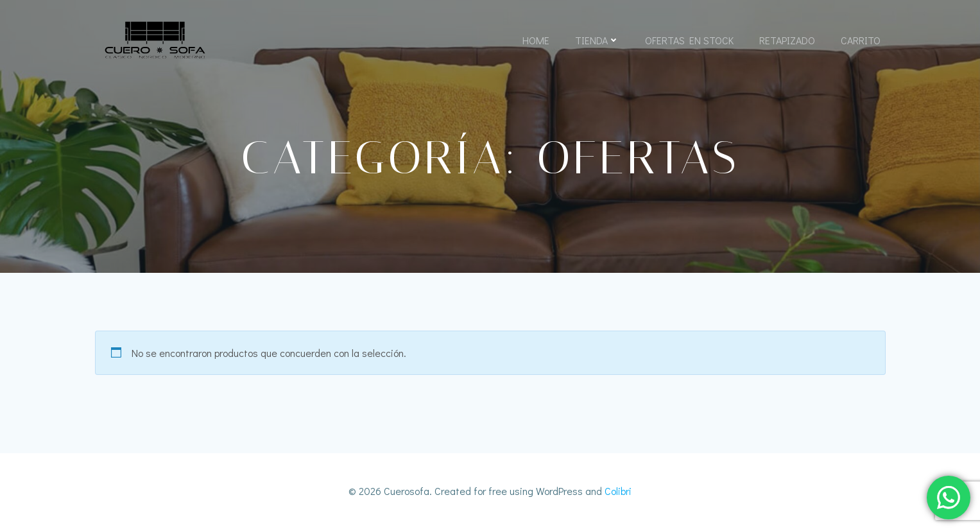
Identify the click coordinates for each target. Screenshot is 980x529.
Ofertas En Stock (689, 40)
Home (536, 40)
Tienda (597, 40)
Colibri (618, 491)
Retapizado (787, 40)
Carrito (861, 40)
